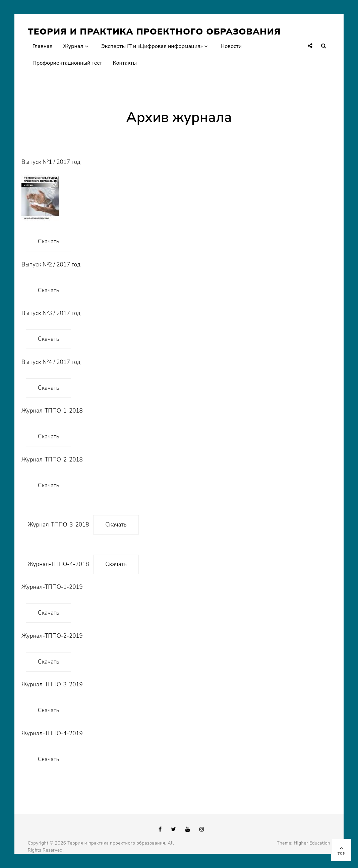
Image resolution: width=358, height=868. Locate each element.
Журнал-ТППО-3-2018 (58, 525)
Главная (43, 46)
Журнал (73, 46)
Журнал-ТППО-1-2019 (52, 587)
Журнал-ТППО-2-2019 (52, 636)
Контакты (125, 63)
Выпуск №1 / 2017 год (51, 189)
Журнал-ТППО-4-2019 (52, 733)
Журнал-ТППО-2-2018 (52, 460)
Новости (231, 46)
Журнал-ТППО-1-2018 (52, 411)
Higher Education (312, 843)
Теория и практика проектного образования (154, 32)
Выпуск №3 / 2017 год (51, 313)
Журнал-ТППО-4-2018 (58, 564)
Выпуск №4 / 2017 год (51, 362)
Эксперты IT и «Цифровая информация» (152, 46)
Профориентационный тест (67, 63)
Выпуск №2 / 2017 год (51, 265)
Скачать (49, 241)
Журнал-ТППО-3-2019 (52, 685)
